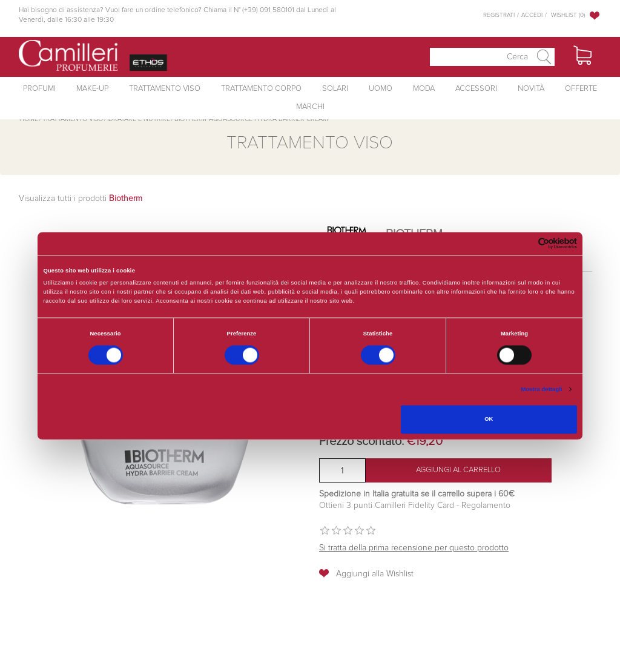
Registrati (499, 15)
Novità (531, 89)
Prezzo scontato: (361, 441)
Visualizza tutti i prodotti (81, 199)
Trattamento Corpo (261, 89)
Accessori (476, 89)
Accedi (532, 15)
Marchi (310, 107)
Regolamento (485, 506)
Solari (335, 89)
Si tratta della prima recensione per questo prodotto (414, 548)
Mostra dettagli (542, 389)
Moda (424, 89)
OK (489, 420)
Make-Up (92, 89)
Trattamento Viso (165, 89)
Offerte (581, 89)
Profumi (39, 89)
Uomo (381, 89)
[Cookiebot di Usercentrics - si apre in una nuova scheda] (524, 244)
